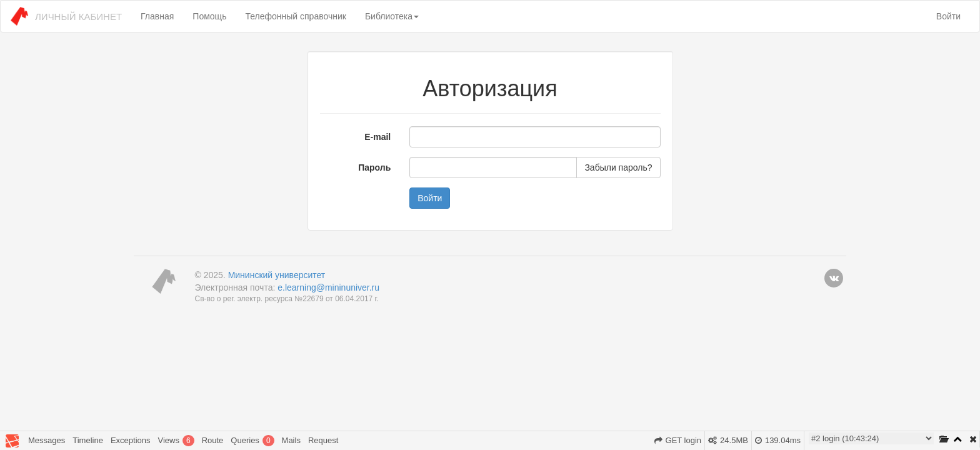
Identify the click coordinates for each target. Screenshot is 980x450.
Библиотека (392, 16)
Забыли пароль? (618, 167)
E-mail (377, 137)
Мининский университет (277, 275)
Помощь (209, 16)
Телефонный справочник (295, 16)
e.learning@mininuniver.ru (328, 287)
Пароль (374, 167)
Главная (157, 16)
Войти (948, 16)
